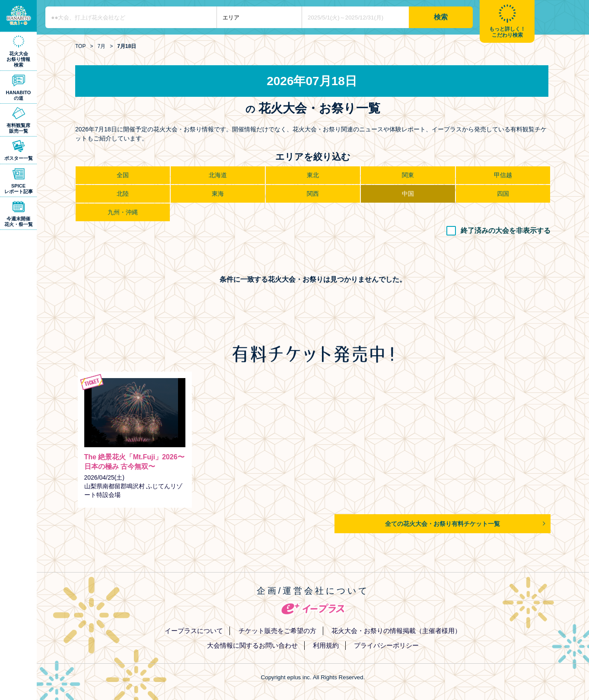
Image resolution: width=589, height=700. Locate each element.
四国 (503, 194)
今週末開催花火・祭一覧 (19, 221)
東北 (313, 175)
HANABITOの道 (19, 95)
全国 (123, 175)
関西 (313, 194)
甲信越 (503, 175)
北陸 (123, 194)
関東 (408, 175)
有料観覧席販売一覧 (18, 128)
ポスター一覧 (19, 158)
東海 (218, 194)
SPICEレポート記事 (19, 189)
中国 (408, 194)
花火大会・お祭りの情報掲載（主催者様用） (396, 631)
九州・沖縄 (123, 212)
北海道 (218, 175)
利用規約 (326, 645)
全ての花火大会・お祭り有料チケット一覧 (443, 524)
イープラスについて (194, 631)
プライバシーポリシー (386, 645)
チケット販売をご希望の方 (277, 631)
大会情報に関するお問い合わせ (252, 645)
